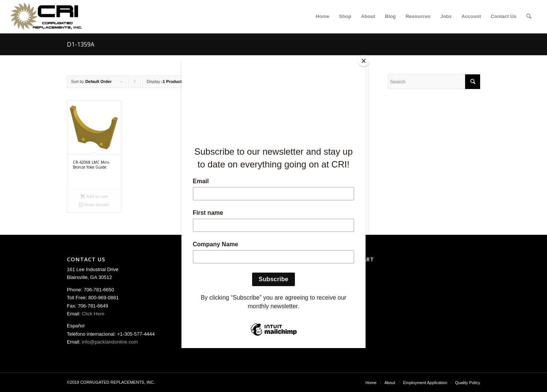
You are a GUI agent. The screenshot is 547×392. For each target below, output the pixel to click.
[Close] (364, 61)
